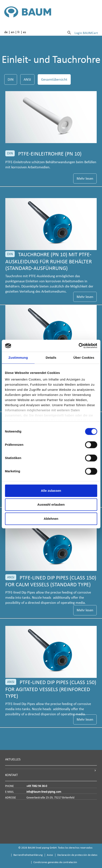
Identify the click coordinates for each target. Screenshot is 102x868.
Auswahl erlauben (51, 504)
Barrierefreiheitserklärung (28, 855)
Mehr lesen (85, 178)
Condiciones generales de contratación (55, 862)
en (13, 32)
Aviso (50, 855)
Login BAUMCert (86, 33)
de (6, 32)
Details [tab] (51, 358)
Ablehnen (51, 519)
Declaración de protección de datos (77, 855)
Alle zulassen (51, 491)
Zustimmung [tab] (18, 358)
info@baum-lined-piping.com (44, 792)
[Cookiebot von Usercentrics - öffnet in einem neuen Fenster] (78, 346)
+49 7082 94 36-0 (37, 786)
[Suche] (69, 33)
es (24, 32)
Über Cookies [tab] (84, 358)
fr (19, 32)
